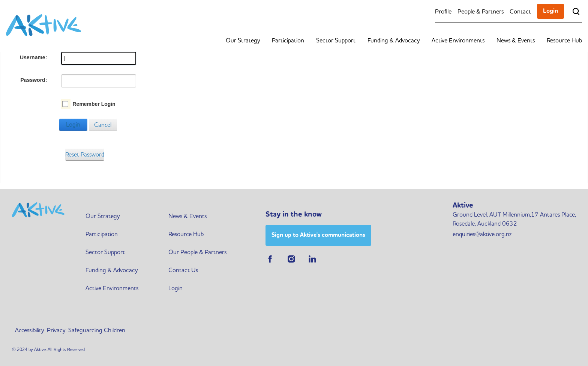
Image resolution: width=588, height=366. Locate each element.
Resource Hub (564, 40)
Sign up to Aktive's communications (318, 235)
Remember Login (94, 104)
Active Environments (458, 40)
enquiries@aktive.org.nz (482, 234)
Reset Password (85, 154)
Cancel (103, 125)
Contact (520, 11)
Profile (443, 11)
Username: (33, 57)
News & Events (516, 40)
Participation (288, 40)
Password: (34, 80)
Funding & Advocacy (394, 40)
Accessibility (29, 330)
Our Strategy (243, 40)
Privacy (56, 330)
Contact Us (183, 270)
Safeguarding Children (97, 330)
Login (550, 11)
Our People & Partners (197, 252)
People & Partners (481, 11)
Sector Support (336, 40)
